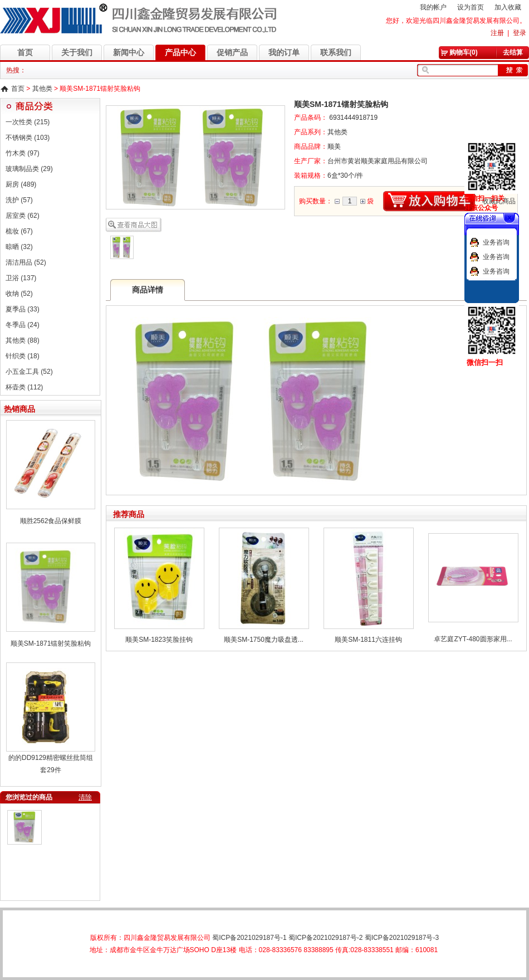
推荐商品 (129, 514)
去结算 (513, 52)
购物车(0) (464, 52)
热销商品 (19, 409)
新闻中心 (129, 52)
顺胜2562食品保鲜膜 (51, 521)
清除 (85, 797)
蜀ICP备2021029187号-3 (402, 938)
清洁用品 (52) (26, 262)
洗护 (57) (19, 200)
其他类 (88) (23, 340)
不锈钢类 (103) (28, 138)
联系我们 (336, 52)
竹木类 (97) (23, 153)
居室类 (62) (23, 216)
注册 (497, 33)
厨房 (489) (21, 184)
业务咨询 (496, 242)
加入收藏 (508, 7)
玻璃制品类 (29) (29, 169)
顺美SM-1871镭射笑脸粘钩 (51, 643)
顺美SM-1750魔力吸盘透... (264, 640)
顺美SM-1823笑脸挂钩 (159, 640)
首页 (25, 52)
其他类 (42, 89)
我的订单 (284, 52)
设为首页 (471, 7)
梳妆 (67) (19, 231)
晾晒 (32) (19, 247)
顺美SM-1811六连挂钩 (368, 640)
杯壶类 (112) (24, 387)
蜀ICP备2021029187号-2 (325, 938)
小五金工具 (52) (29, 372)
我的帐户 (433, 7)
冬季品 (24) (23, 325)
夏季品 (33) (23, 309)
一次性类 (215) (28, 122)
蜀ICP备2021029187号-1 (249, 938)
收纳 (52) (19, 294)
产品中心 (180, 52)
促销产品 (232, 52)
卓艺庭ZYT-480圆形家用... (473, 639)
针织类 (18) (23, 356)
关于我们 (77, 52)
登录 (520, 33)
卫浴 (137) (21, 278)
